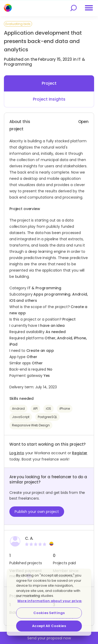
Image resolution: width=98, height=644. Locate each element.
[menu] (89, 8)
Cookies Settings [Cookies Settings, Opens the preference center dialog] (49, 613)
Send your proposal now (49, 638)
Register (80, 453)
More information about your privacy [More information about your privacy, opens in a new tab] (51, 601)
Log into (17, 453)
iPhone (65, 409)
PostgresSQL (47, 417)
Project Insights (49, 99)
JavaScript (21, 417)
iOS (48, 409)
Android (18, 409)
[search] (73, 8)
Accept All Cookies (49, 626)
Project (49, 83)
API (35, 409)
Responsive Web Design (31, 425)
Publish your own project (37, 512)
